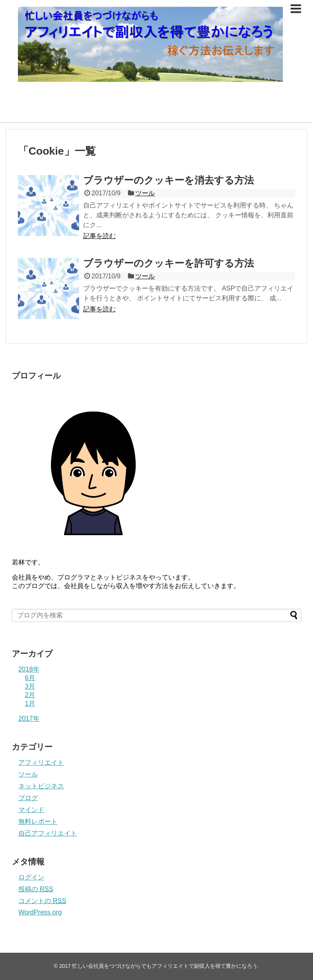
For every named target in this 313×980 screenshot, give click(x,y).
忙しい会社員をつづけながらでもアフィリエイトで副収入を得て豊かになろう (165, 966)
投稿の (36, 889)
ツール (145, 193)
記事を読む (99, 236)
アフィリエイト (41, 762)
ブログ (28, 798)
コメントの (42, 901)
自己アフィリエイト (48, 833)
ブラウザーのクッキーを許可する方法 (169, 263)
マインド (31, 810)
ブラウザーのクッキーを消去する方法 (169, 180)
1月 (30, 703)
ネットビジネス (41, 786)
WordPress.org (40, 912)
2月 (30, 695)
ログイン (31, 877)
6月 (30, 678)
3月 (30, 686)
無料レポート (38, 821)
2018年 (29, 669)
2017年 (29, 719)
